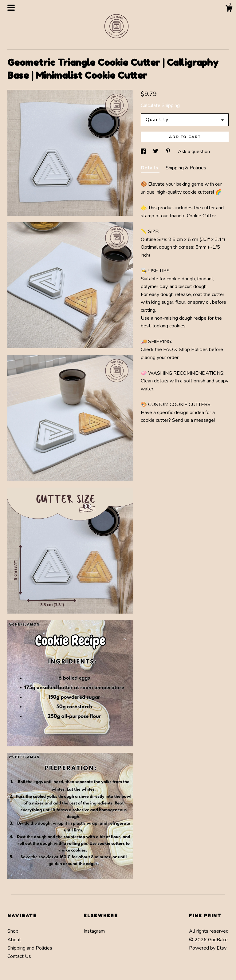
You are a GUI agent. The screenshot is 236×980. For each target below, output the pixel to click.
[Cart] (229, 9)
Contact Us (19, 956)
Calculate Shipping (160, 105)
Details (150, 168)
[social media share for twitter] (156, 152)
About (14, 940)
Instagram (94, 931)
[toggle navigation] (11, 8)
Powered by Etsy (208, 948)
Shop (13, 931)
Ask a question (194, 152)
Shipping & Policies (186, 168)
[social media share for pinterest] (169, 152)
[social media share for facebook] (144, 152)
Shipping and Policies (30, 948)
